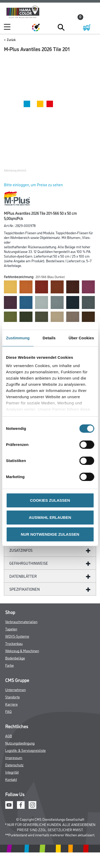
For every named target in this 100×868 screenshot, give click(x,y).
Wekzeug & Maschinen (22, 650)
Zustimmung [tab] (18, 338)
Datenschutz (14, 765)
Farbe (9, 665)
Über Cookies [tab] (81, 338)
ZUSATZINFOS (21, 550)
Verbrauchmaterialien (21, 621)
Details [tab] (49, 338)
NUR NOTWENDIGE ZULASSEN (50, 534)
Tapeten (11, 629)
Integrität (12, 772)
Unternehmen (15, 689)
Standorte (12, 697)
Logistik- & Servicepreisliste (25, 750)
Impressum (14, 757)
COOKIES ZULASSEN (50, 500)
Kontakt (11, 779)
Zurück (11, 40)
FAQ (8, 711)
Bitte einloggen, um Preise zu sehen (33, 185)
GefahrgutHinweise (29, 563)
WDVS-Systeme (17, 636)
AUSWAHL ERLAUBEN (50, 517)
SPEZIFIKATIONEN (25, 589)
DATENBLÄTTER (23, 576)
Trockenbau (14, 643)
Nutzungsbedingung (20, 743)
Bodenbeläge (15, 658)
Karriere (11, 704)
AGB (9, 736)
